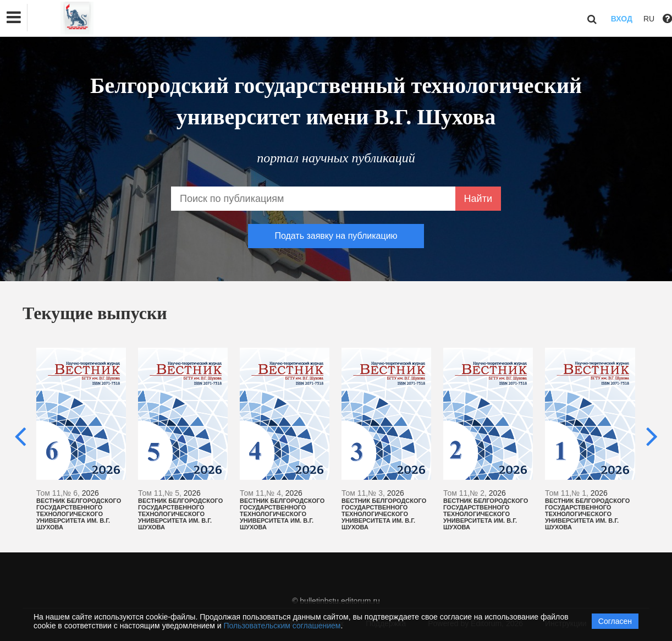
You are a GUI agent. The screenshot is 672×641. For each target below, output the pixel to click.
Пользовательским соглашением (282, 626)
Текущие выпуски (95, 313)
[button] (14, 18)
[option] (82, 439)
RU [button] (649, 19)
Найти (478, 199)
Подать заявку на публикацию (336, 236)
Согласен (615, 621)
